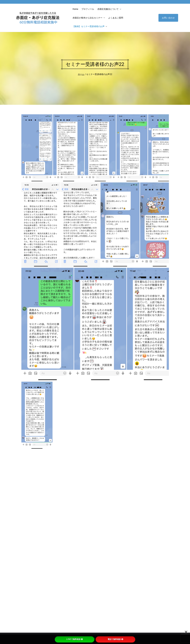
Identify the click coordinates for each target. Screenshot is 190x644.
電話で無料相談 (115, 639)
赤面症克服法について (109, 9)
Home (75, 9)
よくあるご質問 (116, 18)
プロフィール (88, 9)
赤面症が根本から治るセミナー (89, 18)
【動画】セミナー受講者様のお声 (90, 26)
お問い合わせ (168, 18)
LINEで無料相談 (74, 639)
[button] (120, 9)
